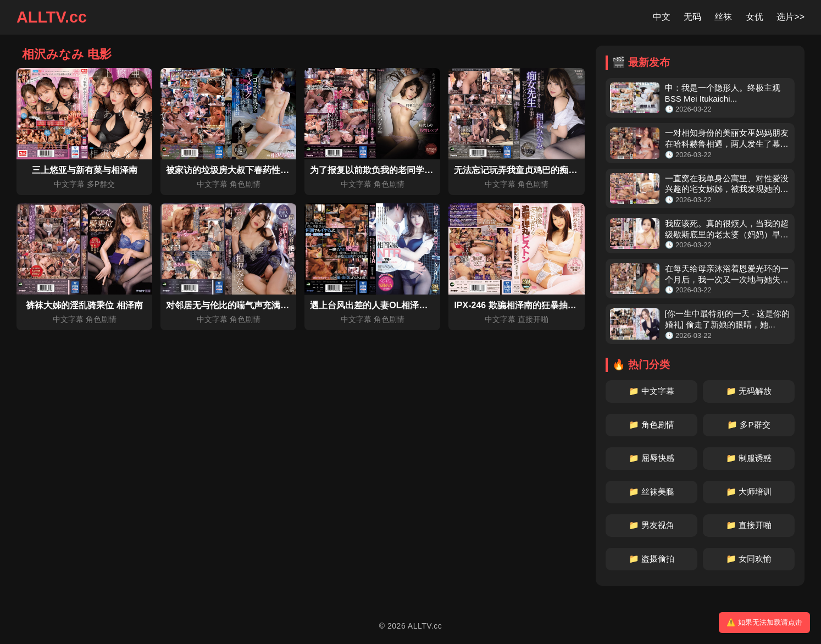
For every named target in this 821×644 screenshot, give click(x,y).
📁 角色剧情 (651, 424)
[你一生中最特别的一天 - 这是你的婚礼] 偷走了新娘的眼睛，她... (728, 319)
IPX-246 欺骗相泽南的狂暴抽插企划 (524, 305)
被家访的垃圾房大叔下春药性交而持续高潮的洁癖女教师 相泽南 (290, 170)
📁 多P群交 (748, 424)
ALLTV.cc (52, 17)
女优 (755, 17)
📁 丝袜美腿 (651, 492)
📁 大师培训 (749, 492)
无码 (692, 17)
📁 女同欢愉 (749, 559)
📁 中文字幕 (651, 391)
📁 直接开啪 (749, 525)
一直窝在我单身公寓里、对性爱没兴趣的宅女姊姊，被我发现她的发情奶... (727, 184)
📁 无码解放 (749, 391)
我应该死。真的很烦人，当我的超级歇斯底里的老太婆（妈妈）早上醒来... (727, 229)
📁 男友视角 (651, 525)
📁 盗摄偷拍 (651, 559)
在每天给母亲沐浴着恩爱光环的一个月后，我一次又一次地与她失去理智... (727, 274)
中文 (662, 17)
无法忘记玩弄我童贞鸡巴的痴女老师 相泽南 (539, 170)
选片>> (791, 17)
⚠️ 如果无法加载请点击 (764, 622)
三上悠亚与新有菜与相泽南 (85, 170)
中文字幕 (69, 184)
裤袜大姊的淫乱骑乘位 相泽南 (84, 305)
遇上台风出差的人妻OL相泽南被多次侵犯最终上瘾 (408, 305)
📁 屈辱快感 (651, 458)
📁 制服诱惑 (749, 458)
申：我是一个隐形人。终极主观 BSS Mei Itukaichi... (723, 93)
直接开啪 (533, 319)
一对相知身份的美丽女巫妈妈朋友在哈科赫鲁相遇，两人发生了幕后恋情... (727, 139)
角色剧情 (245, 184)
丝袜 (723, 17)
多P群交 (101, 184)
